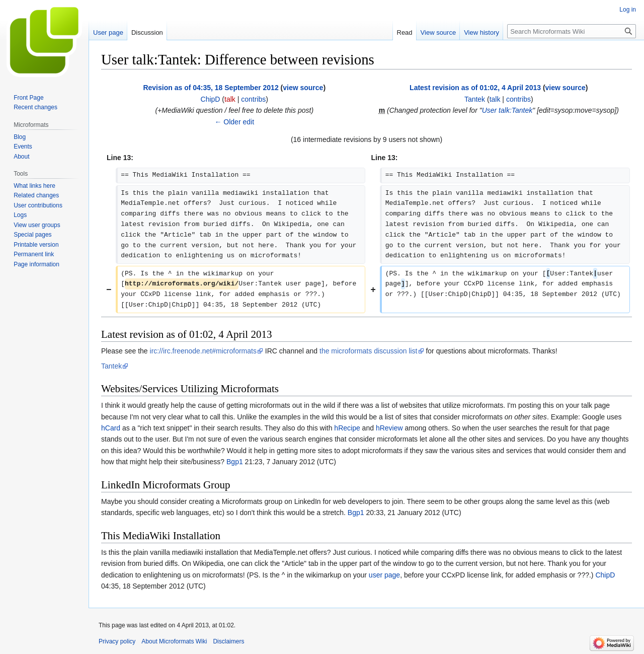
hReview (389, 428)
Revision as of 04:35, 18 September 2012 (211, 88)
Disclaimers (228, 641)
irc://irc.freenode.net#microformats (203, 351)
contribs (253, 99)
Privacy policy (117, 641)
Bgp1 (235, 462)
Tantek (111, 366)
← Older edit (234, 122)
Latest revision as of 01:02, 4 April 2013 (475, 88)
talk (230, 99)
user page (384, 575)
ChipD (605, 575)
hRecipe (347, 428)
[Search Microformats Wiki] (572, 31)
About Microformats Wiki (174, 641)
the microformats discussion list (369, 351)
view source (303, 88)
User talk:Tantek (507, 110)
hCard (111, 428)
